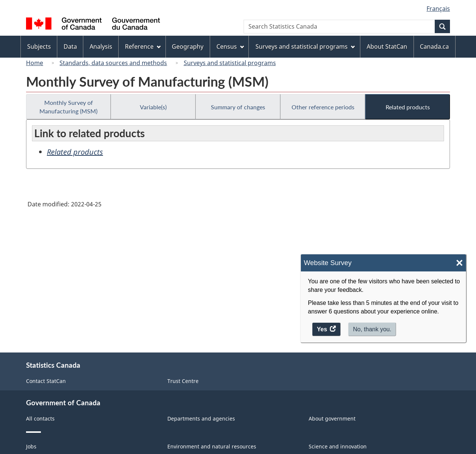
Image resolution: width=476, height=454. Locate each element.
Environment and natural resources (212, 446)
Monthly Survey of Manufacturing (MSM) (68, 107)
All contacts (40, 418)
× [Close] (459, 263)
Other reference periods (323, 107)
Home (35, 63)
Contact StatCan (46, 381)
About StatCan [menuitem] (387, 46)
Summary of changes (238, 107)
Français (438, 9)
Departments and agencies (201, 418)
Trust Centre (183, 381)
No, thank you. (372, 329)
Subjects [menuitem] (39, 46)
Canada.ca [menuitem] (434, 46)
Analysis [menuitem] (101, 46)
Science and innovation (338, 446)
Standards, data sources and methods (113, 63)
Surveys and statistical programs (230, 63)
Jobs (31, 446)
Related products (408, 107)
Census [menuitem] (230, 46)
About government (332, 418)
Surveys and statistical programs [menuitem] (305, 46)
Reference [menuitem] (143, 46)
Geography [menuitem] (188, 46)
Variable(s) (153, 107)
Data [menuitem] (70, 46)
